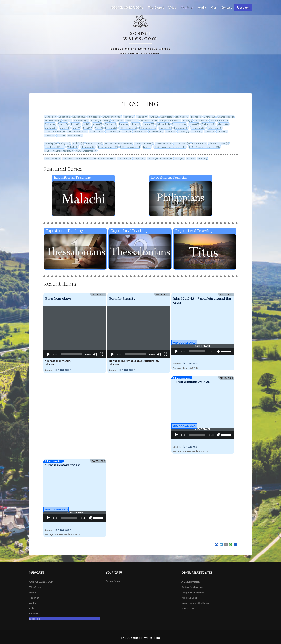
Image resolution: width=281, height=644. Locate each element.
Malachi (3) (73, 147)
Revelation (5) (75, 135)
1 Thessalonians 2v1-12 (62, 465)
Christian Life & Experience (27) (79, 158)
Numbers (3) (94, 117)
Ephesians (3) (181, 128)
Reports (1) (166, 158)
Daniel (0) (63, 124)
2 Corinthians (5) (148, 128)
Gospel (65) (139, 158)
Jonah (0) (124, 124)
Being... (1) (65, 143)
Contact (226, 8)
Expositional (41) (107, 158)
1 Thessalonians (182, 378)
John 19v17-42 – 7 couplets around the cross (202, 301)
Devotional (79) (52, 158)
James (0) (171, 132)
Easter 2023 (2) (182, 143)
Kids (213, 8)
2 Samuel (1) (182, 117)
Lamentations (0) (219, 120)
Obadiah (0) (110, 124)
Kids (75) (202, 158)
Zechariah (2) (208, 124)
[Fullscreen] (101, 354)
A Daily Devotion (191, 582)
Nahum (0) (148, 124)
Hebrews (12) (156, 132)
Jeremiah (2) (201, 120)
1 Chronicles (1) (225, 117)
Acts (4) (99, 128)
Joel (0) (86, 124)
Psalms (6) (118, 120)
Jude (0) (61, 135)
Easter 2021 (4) (94, 143)
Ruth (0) (154, 117)
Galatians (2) (165, 128)
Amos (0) (97, 124)
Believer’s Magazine (192, 587)
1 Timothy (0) (97, 132)
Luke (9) (76, 128)
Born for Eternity (122, 299)
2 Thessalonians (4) (77, 132)
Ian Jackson (63, 369)
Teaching (187, 8)
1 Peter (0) (183, 132)
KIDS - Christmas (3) (86, 151)
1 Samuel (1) (167, 117)
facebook (243, 8)
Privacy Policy (113, 581)
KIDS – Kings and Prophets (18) (204, 147)
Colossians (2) (215, 128)
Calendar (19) (199, 143)
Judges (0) (142, 117)
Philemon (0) (140, 132)
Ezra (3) (67, 120)
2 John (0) (222, 132)
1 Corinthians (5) (128, 128)
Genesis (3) (51, 117)
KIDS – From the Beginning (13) (170, 147)
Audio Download (184, 343)
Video (172, 8)
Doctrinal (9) (124, 158)
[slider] (197, 351)
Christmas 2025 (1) (55, 147)
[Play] (48, 354)
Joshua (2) (129, 117)
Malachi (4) (223, 124)
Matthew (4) (51, 128)
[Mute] (95, 354)
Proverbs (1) (132, 120)
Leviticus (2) (79, 117)
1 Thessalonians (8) (55, 132)
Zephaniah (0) (179, 124)
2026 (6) (191, 158)
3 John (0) (50, 135)
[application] (75, 332)
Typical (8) (153, 158)
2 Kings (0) (209, 117)
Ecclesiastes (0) (149, 120)
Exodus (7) (64, 117)
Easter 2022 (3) (164, 143)
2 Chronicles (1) (53, 120)
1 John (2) (210, 132)
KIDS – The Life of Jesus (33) (59, 151)
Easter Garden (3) (144, 143)
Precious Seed (189, 598)
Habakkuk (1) (163, 124)
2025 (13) (179, 158)
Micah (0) (136, 124)
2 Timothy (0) (113, 132)
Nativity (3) (78, 143)
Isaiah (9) (187, 120)
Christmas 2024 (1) (219, 143)
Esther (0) (96, 120)
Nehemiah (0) (81, 120)
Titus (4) (126, 132)
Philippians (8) (198, 128)
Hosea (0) (75, 124)
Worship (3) (51, 143)
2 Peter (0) (197, 132)
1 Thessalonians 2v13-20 (192, 382)
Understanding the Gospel (196, 603)
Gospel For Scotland (193, 592)
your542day (188, 608)
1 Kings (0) (196, 117)
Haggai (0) (194, 124)
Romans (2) (111, 128)
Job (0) (107, 120)
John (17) (88, 128)
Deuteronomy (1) (112, 117)
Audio (202, 8)
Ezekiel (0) (50, 124)
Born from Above (58, 299)
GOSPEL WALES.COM (127, 8)
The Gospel (156, 8)
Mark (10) (65, 128)
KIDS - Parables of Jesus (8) (118, 143)
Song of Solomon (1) (170, 120)
